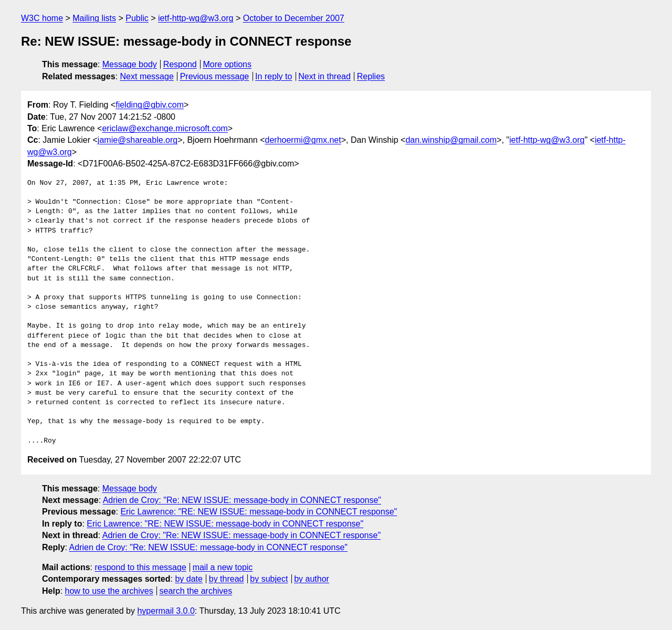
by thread (227, 579)
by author (312, 579)
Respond (180, 64)
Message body (130, 64)
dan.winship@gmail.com (451, 140)
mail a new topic (223, 567)
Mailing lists (94, 18)
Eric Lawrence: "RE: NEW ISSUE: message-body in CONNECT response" (259, 512)
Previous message (215, 76)
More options (228, 64)
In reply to (274, 76)
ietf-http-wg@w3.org (196, 18)
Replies (371, 76)
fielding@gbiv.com (150, 105)
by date (188, 579)
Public (137, 18)
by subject (269, 579)
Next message (147, 76)
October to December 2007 (294, 18)
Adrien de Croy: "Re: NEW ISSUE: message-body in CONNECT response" (242, 500)
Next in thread (324, 76)
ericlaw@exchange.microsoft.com (165, 128)
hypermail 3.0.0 (166, 611)
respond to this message (140, 567)
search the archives (196, 591)
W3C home (42, 18)
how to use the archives (109, 591)
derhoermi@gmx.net (303, 140)
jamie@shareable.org (138, 140)
